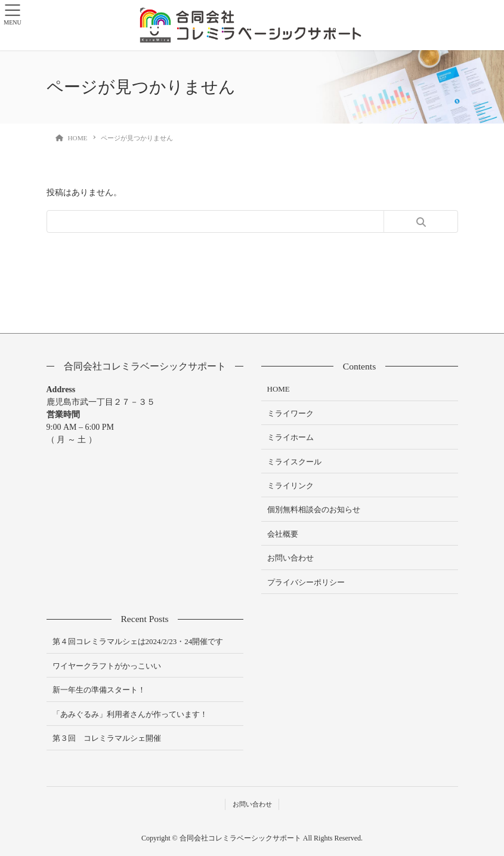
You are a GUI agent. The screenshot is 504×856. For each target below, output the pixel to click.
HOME (279, 389)
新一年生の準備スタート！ (99, 690)
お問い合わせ (290, 558)
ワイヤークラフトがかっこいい (107, 666)
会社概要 (283, 534)
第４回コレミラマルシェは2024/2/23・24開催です (138, 641)
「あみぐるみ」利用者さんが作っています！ (130, 714)
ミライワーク (290, 413)
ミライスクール (294, 462)
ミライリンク (290, 486)
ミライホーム (290, 437)
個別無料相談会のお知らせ (314, 509)
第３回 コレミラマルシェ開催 (107, 738)
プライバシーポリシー (306, 582)
